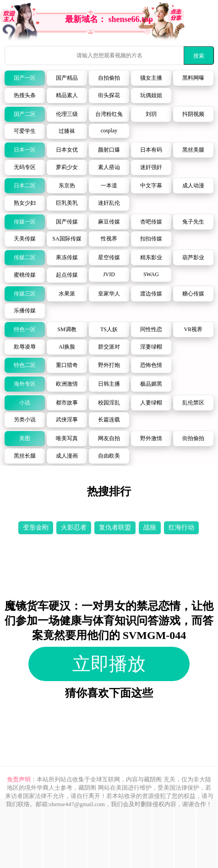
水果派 (67, 294)
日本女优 (67, 150)
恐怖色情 (151, 365)
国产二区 (25, 114)
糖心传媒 (193, 294)
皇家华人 (109, 294)
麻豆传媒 (109, 222)
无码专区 (25, 167)
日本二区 (25, 186)
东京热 (67, 186)
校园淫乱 (109, 403)
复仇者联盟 (115, 527)
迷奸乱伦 (109, 203)
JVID (109, 274)
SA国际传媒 (67, 239)
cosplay (109, 131)
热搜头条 (25, 95)
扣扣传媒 (151, 239)
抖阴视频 (193, 114)
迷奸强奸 (151, 167)
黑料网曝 (193, 78)
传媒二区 (25, 257)
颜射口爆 (109, 150)
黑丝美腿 (193, 150)
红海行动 (181, 527)
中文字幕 (151, 186)
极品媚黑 (151, 384)
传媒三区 (25, 294)
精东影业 (151, 257)
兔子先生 (193, 222)
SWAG (151, 274)
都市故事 (67, 403)
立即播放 (109, 664)
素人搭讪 (109, 167)
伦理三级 (67, 114)
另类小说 (25, 420)
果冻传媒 (67, 257)
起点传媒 (67, 275)
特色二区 (25, 365)
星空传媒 (109, 257)
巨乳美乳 (67, 203)
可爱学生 (25, 131)
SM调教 (67, 329)
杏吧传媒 (151, 222)
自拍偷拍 (109, 78)
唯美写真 (67, 438)
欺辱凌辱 (25, 347)
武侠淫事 (67, 420)
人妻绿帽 (151, 403)
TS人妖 (109, 329)
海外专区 (25, 384)
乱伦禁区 (193, 403)
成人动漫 (193, 186)
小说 (25, 403)
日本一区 (25, 150)
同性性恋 (151, 329)
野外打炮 (109, 365)
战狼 (150, 527)
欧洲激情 (67, 384)
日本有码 (151, 150)
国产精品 (67, 78)
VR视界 (193, 329)
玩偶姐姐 (151, 95)
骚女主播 (151, 78)
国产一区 (25, 78)
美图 (25, 438)
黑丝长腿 (25, 456)
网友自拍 (109, 438)
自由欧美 (109, 456)
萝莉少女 (67, 167)
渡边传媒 (151, 294)
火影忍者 (74, 527)
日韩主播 (109, 384)
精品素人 (67, 95)
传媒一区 (25, 222)
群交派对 (109, 347)
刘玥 (151, 114)
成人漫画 (67, 456)
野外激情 (151, 438)
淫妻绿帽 (151, 347)
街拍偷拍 (193, 438)
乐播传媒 (25, 311)
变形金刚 (36, 527)
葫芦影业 (193, 257)
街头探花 (109, 95)
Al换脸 (67, 347)
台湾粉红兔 (109, 114)
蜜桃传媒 (25, 275)
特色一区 (25, 329)
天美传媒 (25, 239)
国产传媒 (67, 222)
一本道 (109, 186)
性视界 (109, 239)
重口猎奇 (67, 365)
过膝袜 (67, 131)
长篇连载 (109, 420)
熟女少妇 (25, 203)
